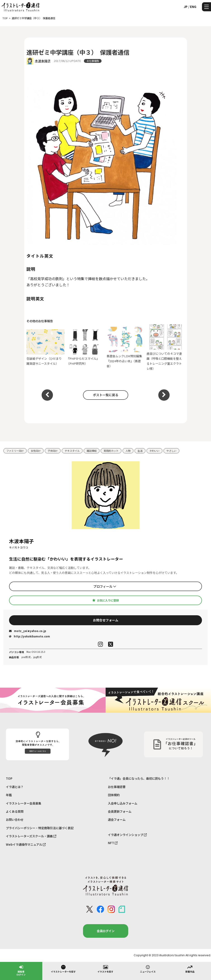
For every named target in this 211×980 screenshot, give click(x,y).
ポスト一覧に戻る (106, 395)
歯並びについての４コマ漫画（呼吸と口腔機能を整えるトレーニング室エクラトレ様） (166, 347)
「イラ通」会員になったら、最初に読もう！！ (139, 778)
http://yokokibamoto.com (30, 636)
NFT (113, 843)
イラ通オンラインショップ (127, 835)
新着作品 (190, 969)
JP (186, 7)
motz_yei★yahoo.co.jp (28, 631)
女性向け (36, 451)
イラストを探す (105, 969)
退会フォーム (117, 820)
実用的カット (111, 451)
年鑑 (9, 795)
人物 (128, 451)
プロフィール (105, 586)
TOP (9, 778)
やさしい (171, 451)
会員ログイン (106, 931)
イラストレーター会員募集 (24, 803)
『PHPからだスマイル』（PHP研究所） (85, 347)
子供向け (53, 451)
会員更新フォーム (120, 811)
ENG (193, 7)
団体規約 (114, 795)
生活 (140, 451)
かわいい (154, 451)
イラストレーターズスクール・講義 (31, 836)
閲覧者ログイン (21, 970)
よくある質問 (15, 811)
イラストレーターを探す (63, 969)
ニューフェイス (148, 969)
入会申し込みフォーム (123, 803)
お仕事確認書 (117, 787)
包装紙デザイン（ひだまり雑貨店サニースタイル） (45, 347)
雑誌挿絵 (92, 451)
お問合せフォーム (106, 620)
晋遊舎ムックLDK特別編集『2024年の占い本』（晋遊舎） (126, 347)
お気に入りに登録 (105, 600)
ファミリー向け (15, 451)
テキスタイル (72, 451)
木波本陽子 (43, 61)
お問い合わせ (15, 820)
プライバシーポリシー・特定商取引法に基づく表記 (40, 828)
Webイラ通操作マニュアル (26, 844)
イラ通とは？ (15, 787)
